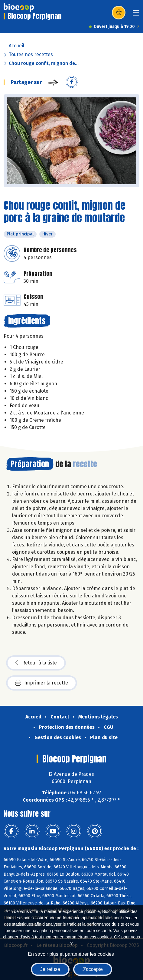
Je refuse (50, 969)
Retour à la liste (36, 663)
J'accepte (93, 969)
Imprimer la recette (42, 683)
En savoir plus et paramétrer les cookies (71, 954)
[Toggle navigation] (136, 15)
